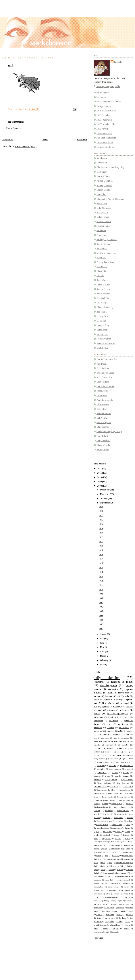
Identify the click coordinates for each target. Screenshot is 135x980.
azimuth (97, 811)
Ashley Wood (103, 450)
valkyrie (127, 925)
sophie (123, 911)
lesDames (99, 682)
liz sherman (107, 873)
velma (96, 928)
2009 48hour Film (104, 133)
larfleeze (129, 870)
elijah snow (101, 845)
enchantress (126, 845)
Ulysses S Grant (109, 800)
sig (97, 911)
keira (124, 866)
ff (122, 849)
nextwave (110, 890)
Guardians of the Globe (106, 790)
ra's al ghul (117, 897)
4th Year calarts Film (106, 111)
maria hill (109, 880)
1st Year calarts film (106, 147)
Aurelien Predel (104, 414)
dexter (96, 838)
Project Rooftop (108, 797)
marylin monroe (100, 883)
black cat (120, 814)
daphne (96, 832)
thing (120, 921)
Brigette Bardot (127, 779)
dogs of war (107, 838)
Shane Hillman (103, 244)
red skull (97, 901)
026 (101, 520)
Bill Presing (102, 418)
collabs (125, 745)
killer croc (101, 755)
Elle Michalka (103, 298)
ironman (109, 696)
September (105, 503)
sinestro (112, 765)
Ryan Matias (102, 280)
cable (126, 717)
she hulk (129, 762)
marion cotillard (123, 880)
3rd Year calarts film (106, 124)
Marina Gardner (104, 222)
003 (101, 620)
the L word (110, 918)
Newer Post (8, 140)
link (98, 873)
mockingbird (98, 887)
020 (101, 546)
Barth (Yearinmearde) (107, 359)
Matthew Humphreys (106, 253)
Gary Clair (101, 194)
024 (101, 528)
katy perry (115, 866)
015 (101, 568)
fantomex (114, 849)
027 (101, 515)
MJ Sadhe (101, 321)
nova (128, 890)
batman (97, 696)
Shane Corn (102, 203)
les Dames (101, 97)
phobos (116, 894)
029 (101, 507)
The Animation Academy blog (110, 167)
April (103, 652)
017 (101, 559)
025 (101, 524)
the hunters (124, 710)
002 (101, 624)
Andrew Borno (103, 176)
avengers (127, 807)
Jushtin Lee (102, 267)
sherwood (121, 908)
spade (130, 731)
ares (96, 707)
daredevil (109, 748)
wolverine (113, 689)
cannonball (111, 745)
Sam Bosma (102, 364)
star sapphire (115, 769)
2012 (100, 468)
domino (118, 838)
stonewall (129, 915)
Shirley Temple (123, 797)
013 (101, 576)
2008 (100, 486)
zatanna (116, 734)
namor (100, 710)
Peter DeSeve (103, 368)
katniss (106, 866)
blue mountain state (104, 821)
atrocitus (105, 738)
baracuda (125, 738)
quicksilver (128, 759)
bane (115, 738)
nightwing (98, 731)
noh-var (120, 890)
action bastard (117, 804)
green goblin (123, 748)
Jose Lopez (102, 395)
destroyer (126, 835)
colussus (106, 828)
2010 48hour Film (104, 120)
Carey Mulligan (104, 783)
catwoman (98, 721)
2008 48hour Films (105, 142)
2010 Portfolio (103, 129)
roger (113, 901)
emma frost (113, 845)
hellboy (97, 752)
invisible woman (124, 859)
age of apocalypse (117, 714)
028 (101, 511)
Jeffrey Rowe (103, 316)
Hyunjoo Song (103, 325)
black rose (107, 818)
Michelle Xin (102, 348)
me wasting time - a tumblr (109, 102)
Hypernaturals (124, 790)
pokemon (111, 710)
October (104, 499)
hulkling (115, 856)
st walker (101, 769)
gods (123, 852)
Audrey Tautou (111, 779)
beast (96, 741)
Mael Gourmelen (104, 377)
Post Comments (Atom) (26, 146)
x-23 (107, 932)
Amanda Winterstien (106, 343)
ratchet (127, 897)
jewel (103, 863)
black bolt (113, 717)
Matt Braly (102, 172)
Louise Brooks (117, 793)
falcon (105, 849)
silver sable (106, 911)
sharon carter (109, 908)
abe (95, 738)
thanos (115, 772)
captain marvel (102, 825)
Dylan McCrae (103, 285)
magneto (126, 755)
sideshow (98, 700)
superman (102, 772)
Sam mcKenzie (103, 289)
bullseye (130, 821)
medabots (126, 883)
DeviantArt (102, 163)
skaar (115, 911)
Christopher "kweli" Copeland (110, 199)
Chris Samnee (103, 427)
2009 (100, 482)
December (105, 490)
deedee (116, 835)
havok (130, 852)
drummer (104, 842)
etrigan (96, 849)
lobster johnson (120, 873)
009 (101, 594)
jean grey (128, 752)
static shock (110, 915)
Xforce (96, 804)
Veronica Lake (124, 800)
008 (101, 598)
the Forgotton (109, 685)
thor (108, 700)
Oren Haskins (103, 382)
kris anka (118, 62)
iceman (99, 859)
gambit (106, 852)
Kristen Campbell (105, 181)
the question (110, 921)
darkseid (118, 832)
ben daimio (108, 814)
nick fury (118, 700)
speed (131, 911)
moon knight (114, 887)
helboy (99, 856)
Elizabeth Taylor (100, 786)
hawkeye (117, 707)
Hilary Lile (101, 271)
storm (99, 918)
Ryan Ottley (102, 409)
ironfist (129, 707)
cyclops (105, 707)
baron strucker (123, 811)
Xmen (127, 734)
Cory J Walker (103, 440)
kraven (111, 870)
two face (103, 925)
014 (101, 572)
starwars (99, 915)
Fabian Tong (102, 334)
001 (101, 629)
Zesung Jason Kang (105, 262)
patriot (108, 894)
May (102, 647)
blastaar (130, 818)
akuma (99, 807)
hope (107, 856)
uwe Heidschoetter (105, 386)
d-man (127, 828)
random (115, 682)
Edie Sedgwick (123, 783)
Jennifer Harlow (104, 226)
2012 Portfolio (103, 115)
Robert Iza (101, 258)
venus (126, 772)
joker (110, 863)
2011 (100, 473)
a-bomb (105, 804)
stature (120, 915)
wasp (107, 776)
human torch (127, 856)
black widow (119, 818)
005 (101, 611)
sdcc (118, 762)
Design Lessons (104, 106)
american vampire (112, 807)
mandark (97, 880)
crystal (97, 748)
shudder (101, 765)
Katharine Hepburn (101, 793)
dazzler (96, 835)
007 (101, 602)
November (105, 494)
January (104, 665)
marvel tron (124, 693)
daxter (128, 832)
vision (105, 928)
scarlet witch (102, 904)
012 (101, 581)
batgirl (96, 814)
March (103, 656)
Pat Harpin (101, 230)
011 (101, 585)
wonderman (98, 932)
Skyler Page (102, 303)
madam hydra (106, 876)
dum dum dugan (118, 842)
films (128, 849)
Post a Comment (14, 128)
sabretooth (129, 901)
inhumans (109, 859)
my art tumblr (103, 93)
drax (95, 842)
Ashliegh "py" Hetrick (107, 239)
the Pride (122, 918)
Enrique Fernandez (105, 373)
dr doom (113, 721)
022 (101, 537)
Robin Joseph (103, 391)
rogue (120, 901)
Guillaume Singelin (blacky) (109, 431)
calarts (97, 745)
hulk (110, 693)
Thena (96, 800)
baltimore (109, 811)
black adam (108, 741)
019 (101, 550)
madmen (114, 755)
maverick (115, 883)
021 (101, 541)
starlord (129, 769)
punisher (110, 731)
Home (45, 140)
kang (98, 866)
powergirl (126, 894)
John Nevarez (103, 404)
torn (95, 925)
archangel (125, 703)
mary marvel (99, 759)
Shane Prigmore (104, 422)
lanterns (111, 728)
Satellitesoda (103, 158)
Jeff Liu (100, 276)
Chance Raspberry (105, 307)
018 (101, 555)
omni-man (98, 894)
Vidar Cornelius (104, 208)
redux (129, 682)
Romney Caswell (104, 185)
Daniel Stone (102, 330)
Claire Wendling (104, 445)
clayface (97, 828)
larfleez (120, 870)
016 (101, 563)
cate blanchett (117, 825)
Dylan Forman (103, 217)
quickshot (105, 897)
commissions (117, 828)
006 (101, 607)
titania (128, 921)
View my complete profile (108, 86)
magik (128, 876)
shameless (97, 908)
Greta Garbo (128, 786)
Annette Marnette (105, 400)
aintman (129, 804)
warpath (116, 928)
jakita (96, 863)
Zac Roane (102, 312)
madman (118, 876)
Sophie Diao (102, 212)
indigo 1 (109, 752)
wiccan (127, 928)
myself (127, 887)
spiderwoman (126, 765)
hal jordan (123, 724)
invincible (98, 728)
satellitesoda (123, 696)
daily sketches (107, 678)
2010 (100, 477)
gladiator (115, 852)
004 (101, 616)
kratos (103, 870)
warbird (97, 776)
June (102, 643)
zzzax (114, 932)
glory (109, 724)
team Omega (103, 734)
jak (118, 752)
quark (96, 897)
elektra (130, 842)
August (104, 634)
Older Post (82, 140)
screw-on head (117, 904)
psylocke (114, 759)
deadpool (107, 835)
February (104, 660)
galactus (97, 852)
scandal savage (104, 762)
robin (121, 731)
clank (128, 825)
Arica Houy (102, 249)
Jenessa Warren (104, 339)
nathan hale (98, 890)
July (102, 638)
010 (101, 589)
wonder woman (122, 776)
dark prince (107, 832)
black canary (123, 741)
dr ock (127, 838)
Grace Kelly (115, 786)
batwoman (98, 717)
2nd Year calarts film (106, 138)
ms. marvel (124, 728)
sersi (128, 904)
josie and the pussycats (124, 863)
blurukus (119, 821)
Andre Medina (103, 294)
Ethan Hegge (103, 235)
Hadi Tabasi (102, 436)
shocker (130, 908)
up (119, 925)
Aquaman (98, 779)
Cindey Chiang (103, 190)
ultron (112, 925)
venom (97, 714)
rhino (106, 901)
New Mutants (109, 703)
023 (101, 533)
